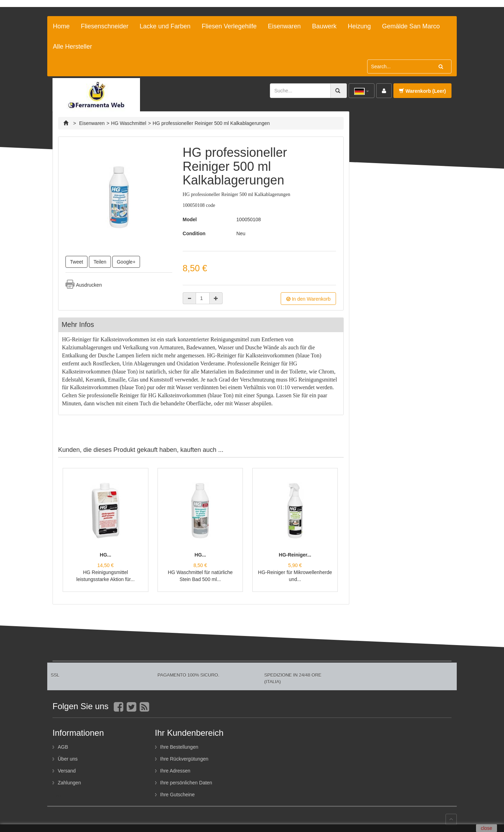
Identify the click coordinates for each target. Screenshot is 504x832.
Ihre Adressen (175, 771)
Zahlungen (69, 783)
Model (190, 219)
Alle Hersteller (72, 47)
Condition (194, 233)
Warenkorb (422, 91)
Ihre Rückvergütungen (184, 759)
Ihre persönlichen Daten (186, 783)
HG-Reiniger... (295, 555)
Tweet (76, 262)
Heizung (359, 26)
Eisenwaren (284, 26)
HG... (106, 555)
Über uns (68, 759)
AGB (63, 747)
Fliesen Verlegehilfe (229, 26)
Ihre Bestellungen (179, 747)
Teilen (100, 262)
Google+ (126, 262)
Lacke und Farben (165, 26)
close (487, 828)
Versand (67, 771)
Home (61, 26)
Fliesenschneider (105, 26)
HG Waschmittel (129, 123)
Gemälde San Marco (411, 26)
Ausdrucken (89, 285)
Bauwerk (324, 26)
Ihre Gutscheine (178, 795)
